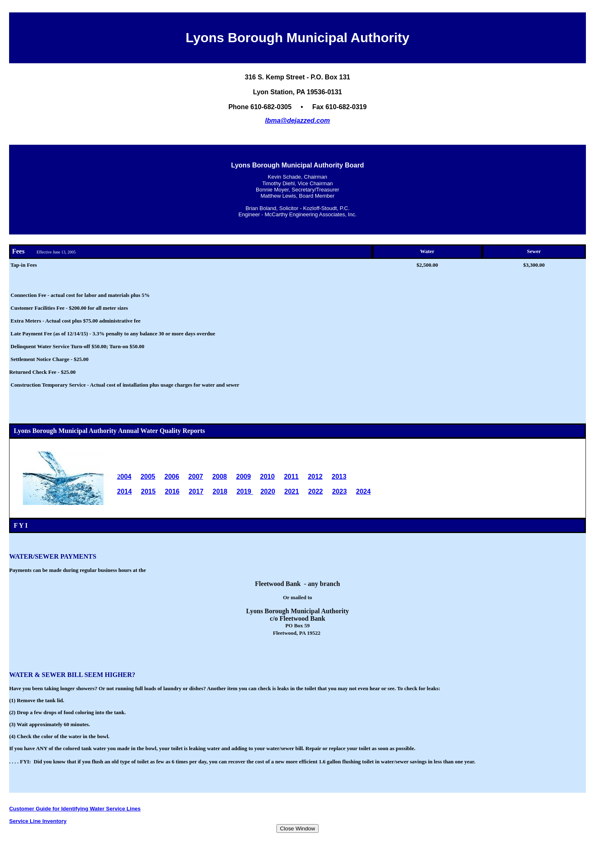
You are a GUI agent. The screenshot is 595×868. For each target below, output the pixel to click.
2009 (243, 477)
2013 (339, 477)
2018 (220, 491)
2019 (245, 491)
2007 (196, 477)
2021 (292, 491)
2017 (196, 491)
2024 (364, 491)
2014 (124, 491)
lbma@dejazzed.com (298, 121)
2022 (316, 491)
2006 (172, 477)
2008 (220, 477)
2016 (172, 491)
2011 (291, 477)
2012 (315, 477)
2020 (268, 491)
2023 (340, 491)
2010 (267, 477)
